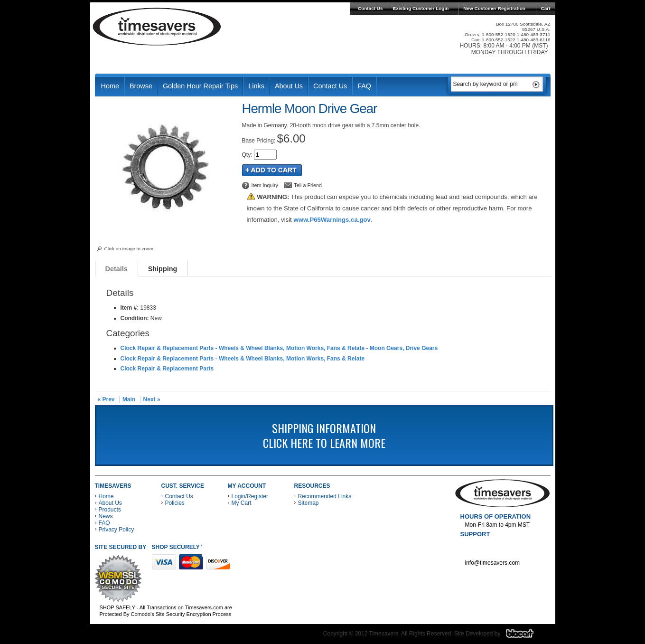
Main (129, 399)
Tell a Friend (308, 185)
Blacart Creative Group (526, 636)
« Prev (106, 399)
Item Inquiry (265, 185)
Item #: (131, 308)
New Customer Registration (494, 8)
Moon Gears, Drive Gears (404, 348)
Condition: (135, 318)
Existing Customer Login (421, 8)
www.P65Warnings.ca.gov (332, 220)
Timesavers (157, 27)
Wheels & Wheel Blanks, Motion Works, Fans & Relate (292, 348)
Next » (152, 399)
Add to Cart (272, 170)
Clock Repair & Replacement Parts (167, 348)
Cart (546, 8)
